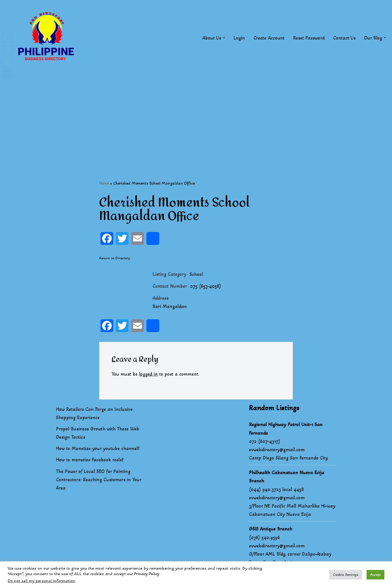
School (196, 274)
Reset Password (309, 38)
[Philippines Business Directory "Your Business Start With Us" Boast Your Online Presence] (47, 38)
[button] (224, 38)
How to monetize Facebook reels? (90, 460)
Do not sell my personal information (41, 581)
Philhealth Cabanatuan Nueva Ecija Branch (287, 477)
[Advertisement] (196, 118)
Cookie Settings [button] (346, 575)
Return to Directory (115, 258)
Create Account (269, 38)
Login (239, 38)
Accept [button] (375, 575)
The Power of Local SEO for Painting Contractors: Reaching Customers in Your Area (99, 480)
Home (104, 183)
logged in (148, 374)
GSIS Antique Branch (271, 529)
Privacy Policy (147, 574)
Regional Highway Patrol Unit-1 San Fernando (286, 429)
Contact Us (344, 38)
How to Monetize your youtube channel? (98, 449)
